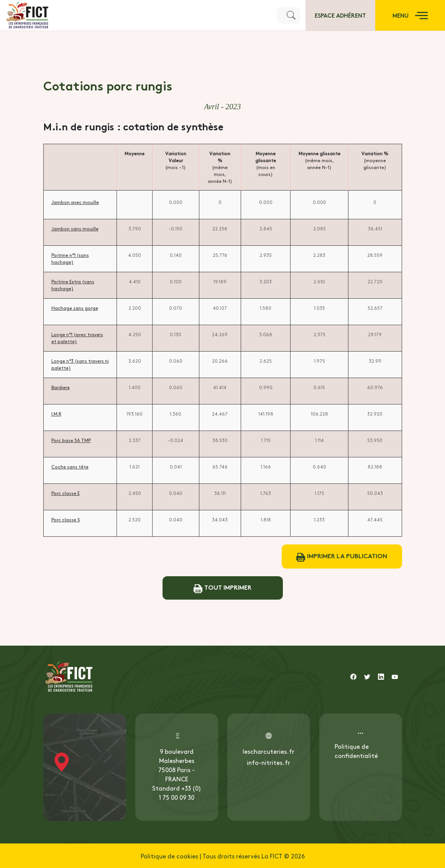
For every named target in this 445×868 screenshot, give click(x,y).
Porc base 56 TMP (71, 440)
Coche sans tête (70, 467)
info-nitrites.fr (268, 762)
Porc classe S (66, 519)
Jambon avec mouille (75, 202)
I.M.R (56, 414)
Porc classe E (66, 493)
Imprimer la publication (342, 556)
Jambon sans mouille (75, 229)
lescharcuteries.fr (268, 751)
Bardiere (61, 387)
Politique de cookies (169, 856)
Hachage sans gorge (75, 308)
